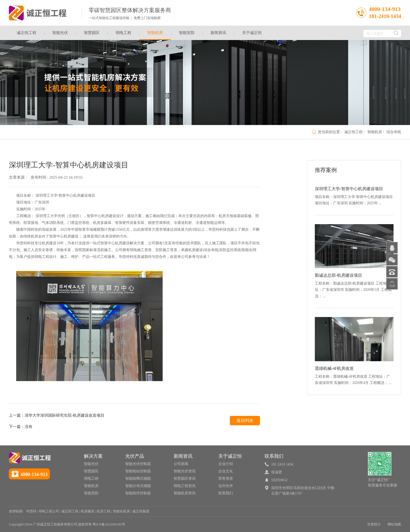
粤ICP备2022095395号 (109, 524)
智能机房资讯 (185, 493)
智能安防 (187, 33)
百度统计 (374, 524)
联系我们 (226, 493)
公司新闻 (181, 464)
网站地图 (394, 524)
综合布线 (394, 132)
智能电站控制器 (138, 471)
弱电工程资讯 (185, 486)
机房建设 (88, 511)
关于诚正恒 (252, 33)
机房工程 (104, 511)
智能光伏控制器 (138, 464)
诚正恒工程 (27, 33)
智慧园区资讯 (185, 479)
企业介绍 (226, 464)
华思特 (31, 511)
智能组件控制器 (138, 493)
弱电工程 (123, 33)
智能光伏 (60, 33)
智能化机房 (121, 511)
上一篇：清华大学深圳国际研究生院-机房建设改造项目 (57, 415)
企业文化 (226, 471)
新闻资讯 (218, 33)
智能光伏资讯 (185, 471)
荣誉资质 (226, 479)
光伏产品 (135, 456)
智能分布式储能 (138, 486)
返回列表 (245, 420)
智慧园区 (92, 33)
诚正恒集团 (141, 511)
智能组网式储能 (138, 479)
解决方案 (93, 456)
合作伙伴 (226, 486)
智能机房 (155, 35)
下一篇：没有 (21, 427)
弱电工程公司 (49, 511)
